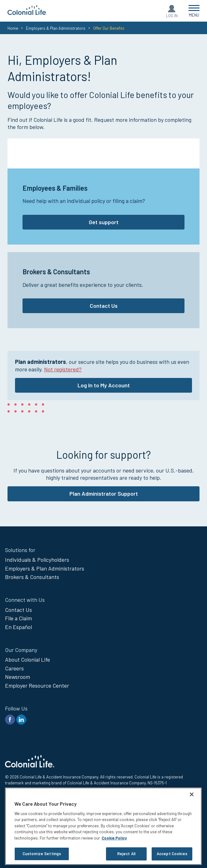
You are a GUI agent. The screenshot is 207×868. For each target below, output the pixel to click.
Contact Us (104, 306)
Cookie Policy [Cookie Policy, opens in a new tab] (114, 838)
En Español (18, 627)
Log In (172, 16)
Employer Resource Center (37, 685)
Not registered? (63, 369)
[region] (103, 826)
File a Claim (18, 618)
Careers (14, 668)
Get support (104, 222)
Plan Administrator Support (104, 493)
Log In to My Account (104, 385)
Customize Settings (42, 854)
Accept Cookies (172, 854)
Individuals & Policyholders (37, 560)
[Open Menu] (194, 11)
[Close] (192, 794)
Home (13, 28)
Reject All (126, 854)
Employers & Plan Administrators (56, 28)
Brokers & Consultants (32, 577)
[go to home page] (27, 13)
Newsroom (18, 677)
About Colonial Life (28, 659)
